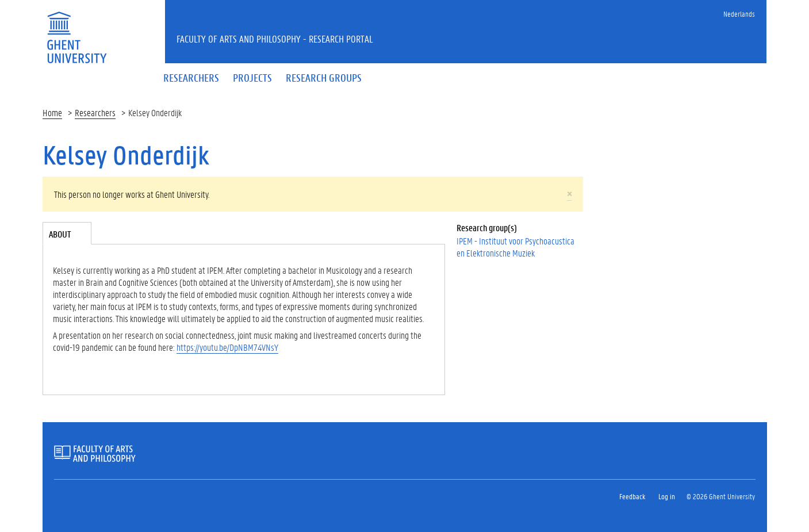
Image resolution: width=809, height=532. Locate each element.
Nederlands (739, 14)
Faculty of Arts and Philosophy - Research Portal (275, 39)
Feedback (632, 496)
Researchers (95, 112)
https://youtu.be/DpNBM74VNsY (227, 347)
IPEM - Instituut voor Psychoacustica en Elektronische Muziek (515, 247)
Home (52, 112)
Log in (667, 496)
